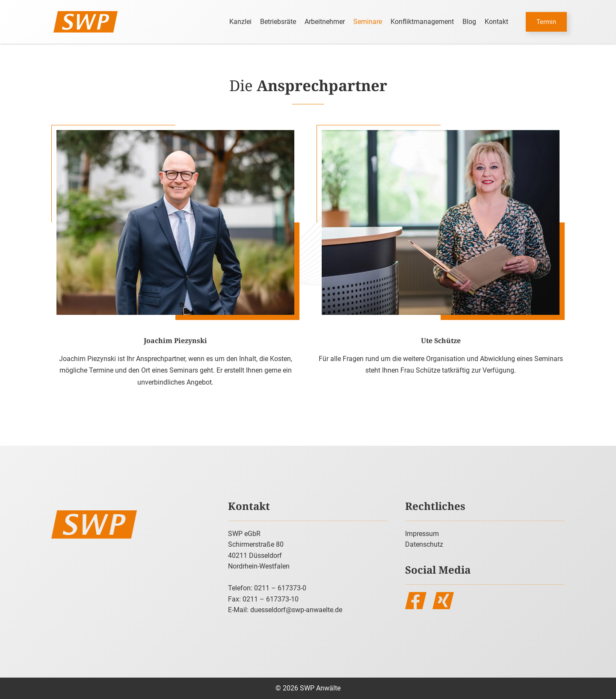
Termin (546, 22)
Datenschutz (424, 544)
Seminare (368, 22)
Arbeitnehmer (325, 22)
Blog (469, 22)
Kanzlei (240, 22)
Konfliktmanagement (422, 22)
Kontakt (496, 22)
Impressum (422, 534)
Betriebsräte (278, 22)
